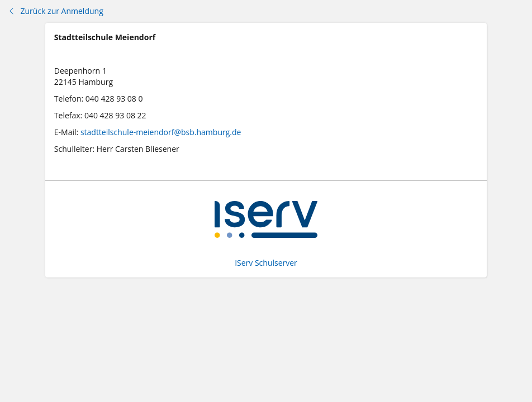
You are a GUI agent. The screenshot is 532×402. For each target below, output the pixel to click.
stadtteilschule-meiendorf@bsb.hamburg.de (161, 132)
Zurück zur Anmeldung (55, 11)
